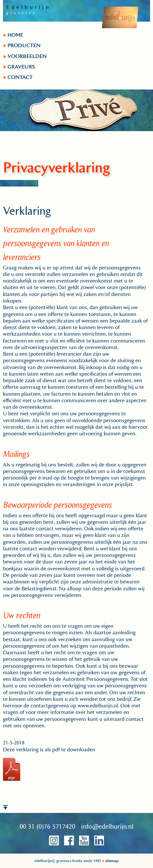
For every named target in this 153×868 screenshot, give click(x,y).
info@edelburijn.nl (107, 827)
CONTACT (19, 77)
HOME (15, 35)
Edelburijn (28, 7)
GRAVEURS (21, 67)
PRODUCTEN (23, 46)
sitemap (111, 861)
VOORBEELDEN (26, 56)
